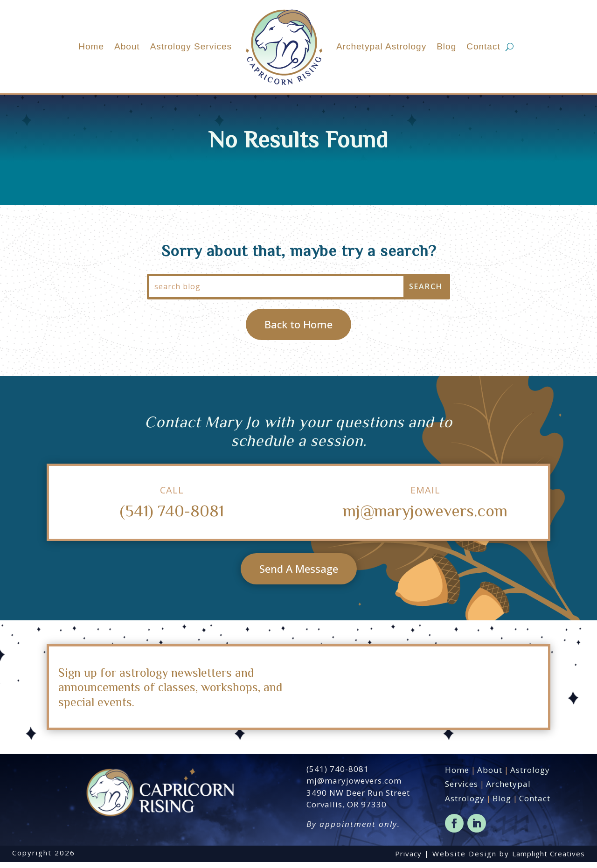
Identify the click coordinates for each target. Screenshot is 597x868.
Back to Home (298, 330)
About (127, 46)
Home (91, 46)
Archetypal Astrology (381, 46)
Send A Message (299, 575)
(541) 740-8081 (172, 516)
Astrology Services (191, 46)
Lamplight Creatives (548, 860)
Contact (483, 46)
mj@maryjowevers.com (425, 516)
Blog (446, 46)
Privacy (408, 860)
